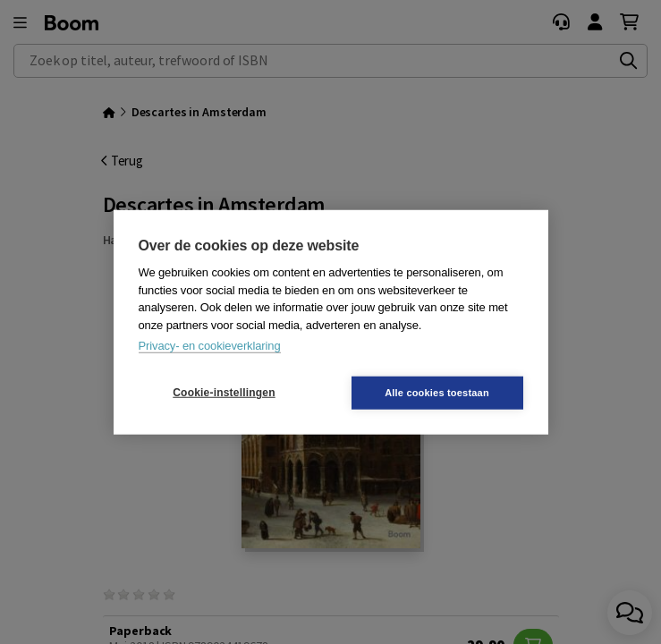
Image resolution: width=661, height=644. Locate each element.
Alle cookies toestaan (437, 392)
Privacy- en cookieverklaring (210, 346)
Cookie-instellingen (224, 393)
